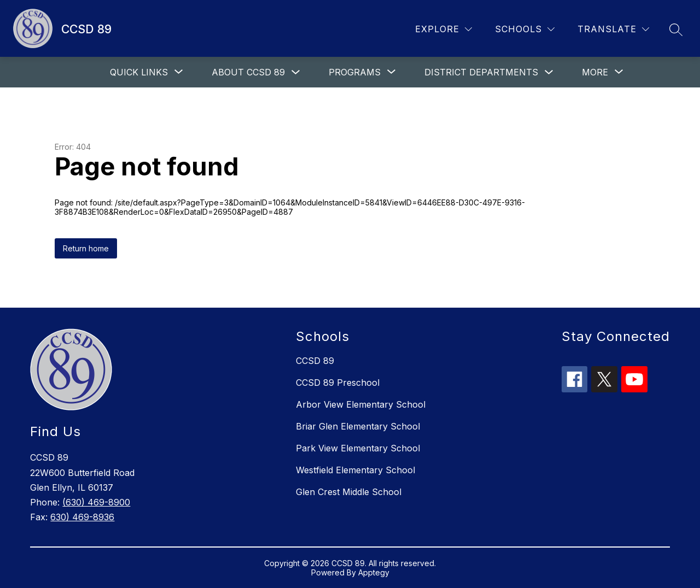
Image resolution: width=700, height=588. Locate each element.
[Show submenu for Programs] (355, 72)
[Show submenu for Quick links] (139, 72)
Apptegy (374, 572)
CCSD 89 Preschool (338, 383)
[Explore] (444, 29)
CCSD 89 (315, 361)
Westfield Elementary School (355, 470)
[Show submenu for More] (595, 72)
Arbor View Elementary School (361, 404)
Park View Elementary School (358, 448)
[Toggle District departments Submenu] (549, 72)
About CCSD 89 (248, 72)
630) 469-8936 (82, 517)
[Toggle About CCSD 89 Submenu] (296, 72)
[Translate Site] (613, 29)
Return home (86, 248)
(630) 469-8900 (96, 502)
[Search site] (676, 30)
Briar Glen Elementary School (358, 426)
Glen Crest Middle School (349, 492)
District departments (481, 72)
